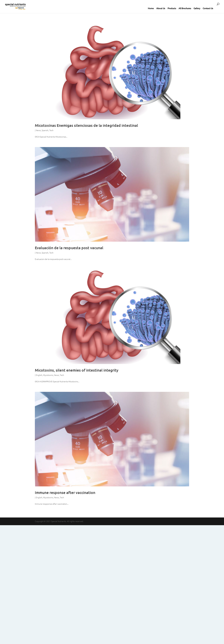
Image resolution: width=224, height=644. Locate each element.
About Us (161, 8)
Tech (51, 130)
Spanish (45, 130)
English (39, 375)
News (38, 130)
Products (172, 8)
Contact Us (208, 8)
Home (151, 8)
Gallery (197, 8)
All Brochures (185, 8)
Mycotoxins (48, 375)
